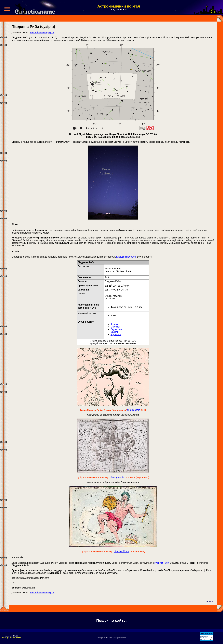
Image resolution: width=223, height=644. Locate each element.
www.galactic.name (12, 638)
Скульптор (116, 329)
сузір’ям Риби (162, 563)
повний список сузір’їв (42, 33)
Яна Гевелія (134, 410)
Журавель (116, 335)
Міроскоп (115, 327)
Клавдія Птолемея (126, 257)
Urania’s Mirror (122, 551)
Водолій (115, 332)
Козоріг (114, 324)
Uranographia (117, 477)
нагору (209, 601)
